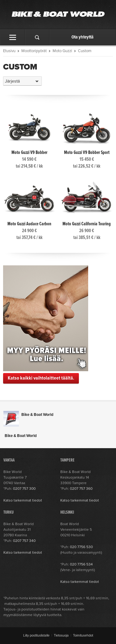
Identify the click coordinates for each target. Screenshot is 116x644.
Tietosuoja (61, 635)
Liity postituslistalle (36, 635)
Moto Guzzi (62, 51)
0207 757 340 (24, 541)
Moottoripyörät (34, 51)
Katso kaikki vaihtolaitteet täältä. (41, 378)
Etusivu (9, 51)
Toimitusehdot (83, 635)
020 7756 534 (81, 564)
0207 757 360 (81, 489)
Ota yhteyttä (82, 37)
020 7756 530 (81, 547)
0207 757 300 (24, 489)
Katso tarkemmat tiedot (23, 500)
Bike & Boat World (37, 415)
